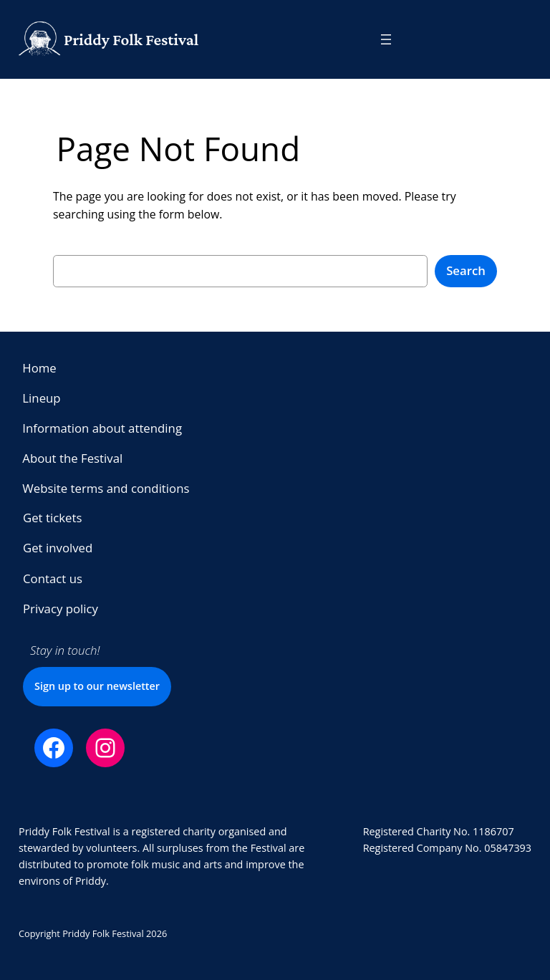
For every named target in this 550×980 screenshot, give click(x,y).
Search (466, 270)
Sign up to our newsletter (97, 686)
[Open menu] (386, 39)
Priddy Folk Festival (131, 39)
